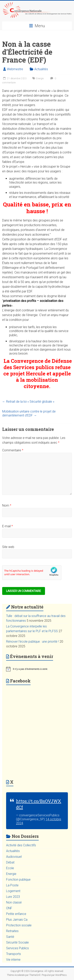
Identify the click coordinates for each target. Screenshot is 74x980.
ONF (9, 908)
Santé (10, 937)
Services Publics (17, 948)
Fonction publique (18, 880)
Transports (14, 954)
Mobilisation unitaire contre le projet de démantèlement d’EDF (29, 413)
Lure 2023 (13, 897)
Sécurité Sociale (17, 942)
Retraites (12, 931)
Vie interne (13, 960)
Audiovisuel (14, 857)
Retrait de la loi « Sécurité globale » (28, 402)
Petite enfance (16, 914)
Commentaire (13, 450)
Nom (7, 505)
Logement (13, 891)
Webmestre (15, 69)
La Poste (12, 885)
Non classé (14, 902)
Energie (40, 78)
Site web (8, 547)
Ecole (10, 868)
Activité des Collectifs (21, 845)
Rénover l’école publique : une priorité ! (32, 642)
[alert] (37, 669)
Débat (10, 862)
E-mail (7, 526)
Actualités (41, 69)
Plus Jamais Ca (17, 920)
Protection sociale (19, 925)
